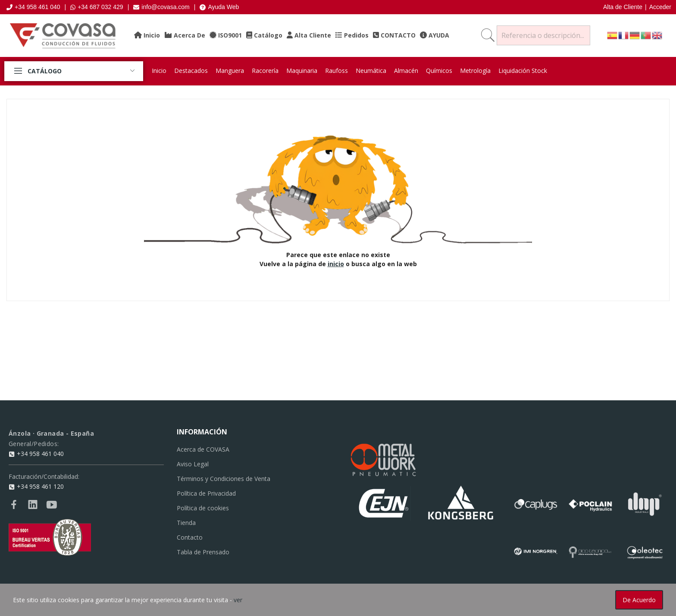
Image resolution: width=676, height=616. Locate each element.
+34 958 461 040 (33, 7)
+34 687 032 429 (97, 7)
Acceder (660, 7)
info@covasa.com (161, 7)
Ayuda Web (219, 7)
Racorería (265, 71)
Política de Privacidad (206, 493)
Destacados (191, 71)
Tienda (186, 523)
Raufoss (336, 71)
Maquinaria (302, 71)
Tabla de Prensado (203, 552)
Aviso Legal (193, 464)
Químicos (439, 71)
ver (238, 600)
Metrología (475, 71)
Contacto (190, 537)
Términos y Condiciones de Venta (224, 479)
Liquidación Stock (523, 71)
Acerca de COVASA (203, 449)
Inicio (159, 71)
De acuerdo (639, 600)
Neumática (371, 71)
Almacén (406, 71)
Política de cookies (203, 508)
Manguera (230, 71)
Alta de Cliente (623, 7)
